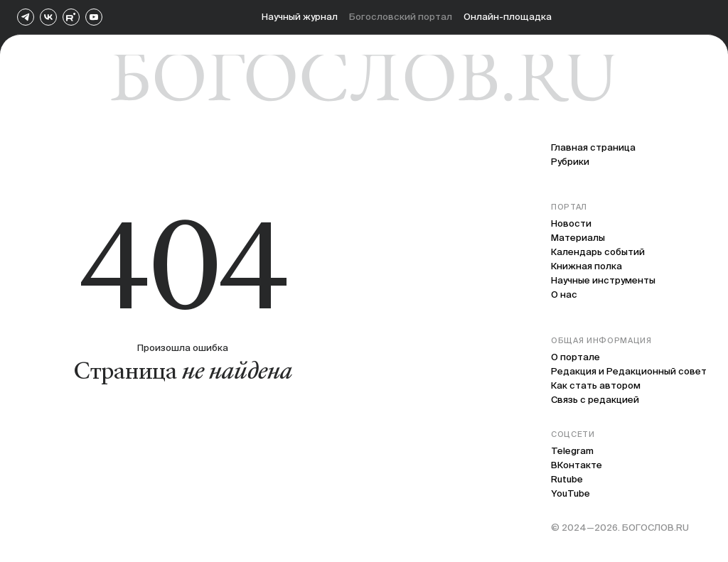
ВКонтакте (577, 465)
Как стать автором (596, 385)
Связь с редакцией (595, 400)
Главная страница (593, 147)
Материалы (578, 238)
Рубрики (570, 162)
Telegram (572, 451)
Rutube (567, 479)
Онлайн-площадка (508, 17)
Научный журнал (300, 17)
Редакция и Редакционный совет (629, 371)
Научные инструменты (603, 280)
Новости (571, 223)
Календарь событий (598, 252)
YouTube (571, 493)
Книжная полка (587, 266)
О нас (564, 294)
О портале (576, 357)
